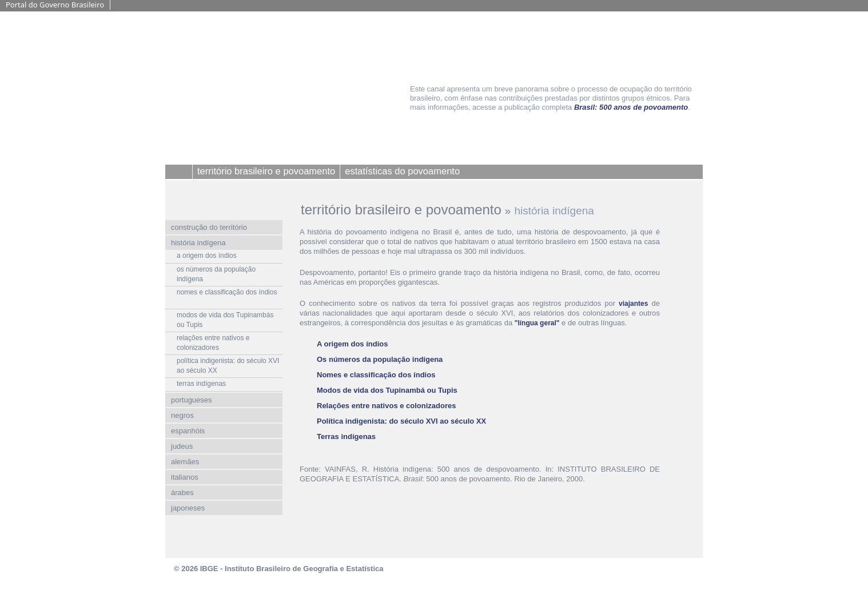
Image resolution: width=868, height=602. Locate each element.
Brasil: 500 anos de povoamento (631, 107)
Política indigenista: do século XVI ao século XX (401, 421)
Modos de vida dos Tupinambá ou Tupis (387, 390)
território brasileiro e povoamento (401, 210)
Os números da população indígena (380, 359)
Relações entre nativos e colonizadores (386, 406)
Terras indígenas (346, 436)
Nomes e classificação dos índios (376, 375)
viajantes (633, 304)
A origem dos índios (352, 344)
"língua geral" (537, 323)
